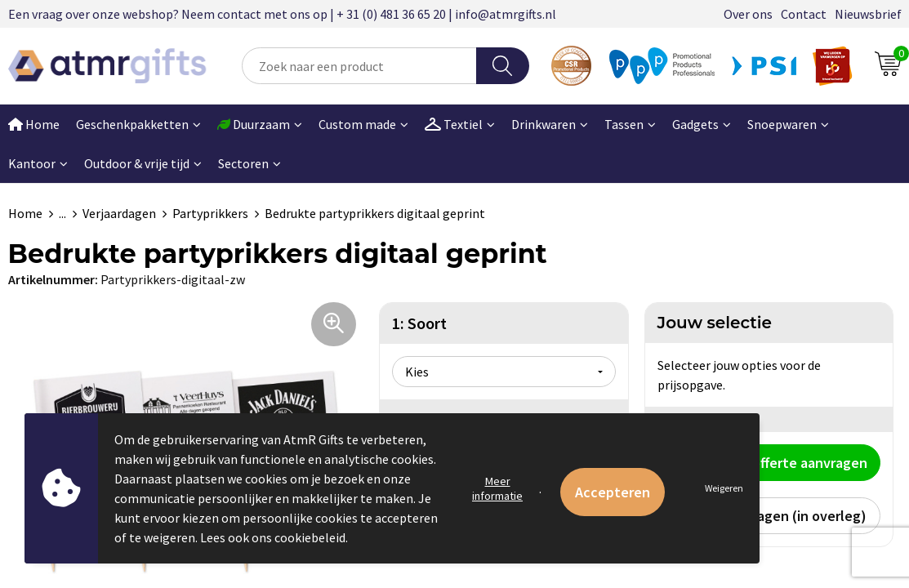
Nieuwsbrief (868, 14)
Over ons (748, 14)
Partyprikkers (210, 213)
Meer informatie (497, 488)
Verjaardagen (119, 213)
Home (25, 213)
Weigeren (724, 488)
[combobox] (359, 66)
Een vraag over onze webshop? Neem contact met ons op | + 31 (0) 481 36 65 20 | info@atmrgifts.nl (282, 14)
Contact (804, 14)
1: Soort (419, 323)
